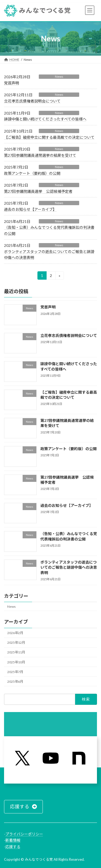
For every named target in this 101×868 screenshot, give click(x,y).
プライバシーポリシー (24, 834)
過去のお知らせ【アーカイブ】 (30, 209)
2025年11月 (16, 652)
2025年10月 (16, 662)
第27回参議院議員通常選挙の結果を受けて (40, 155)
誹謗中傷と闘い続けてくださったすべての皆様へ (45, 119)
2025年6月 (15, 681)
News (59, 77)
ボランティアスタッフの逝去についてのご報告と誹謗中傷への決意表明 (69, 567)
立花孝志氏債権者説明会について (32, 101)
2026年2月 (15, 633)
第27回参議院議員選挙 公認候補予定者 (38, 191)
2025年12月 (16, 643)
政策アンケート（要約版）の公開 (32, 173)
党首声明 (12, 83)
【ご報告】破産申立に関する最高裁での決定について (49, 137)
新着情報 (13, 840)
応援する (13, 847)
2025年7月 (15, 672)
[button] (23, 807)
